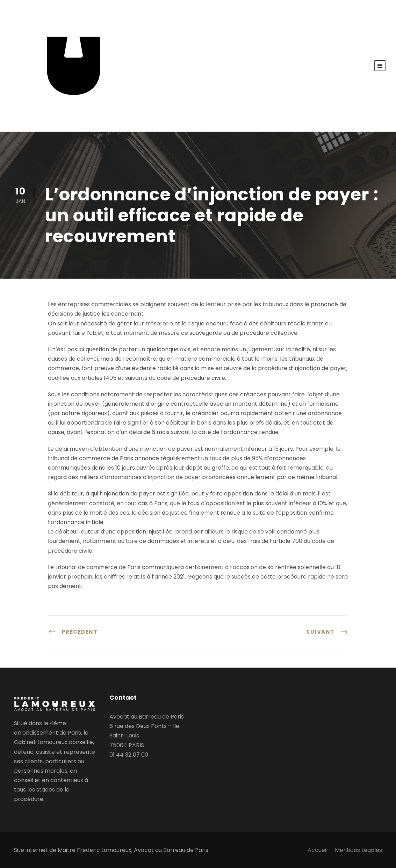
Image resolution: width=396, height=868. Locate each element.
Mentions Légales (358, 850)
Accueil (318, 850)
